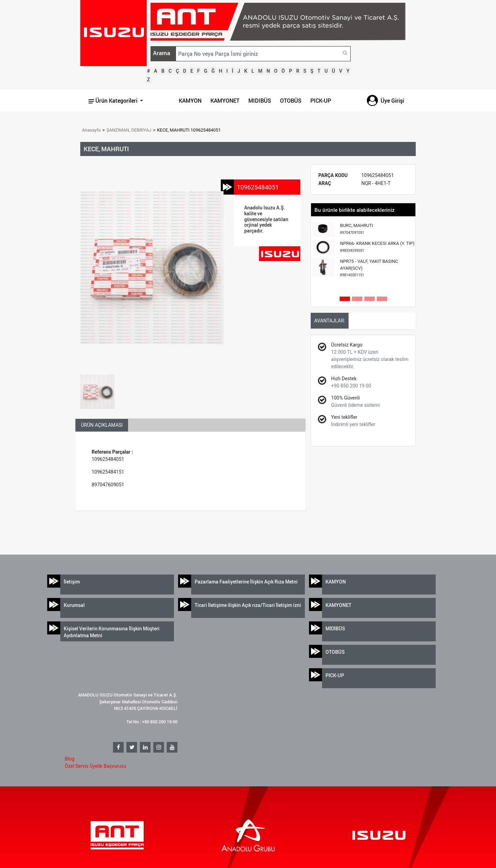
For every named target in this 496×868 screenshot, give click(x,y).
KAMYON (190, 101)
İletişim (72, 582)
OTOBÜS (291, 101)
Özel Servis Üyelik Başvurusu (95, 766)
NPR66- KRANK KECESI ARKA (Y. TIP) (377, 247)
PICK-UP (321, 101)
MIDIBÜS (260, 101)
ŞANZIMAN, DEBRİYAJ (129, 130)
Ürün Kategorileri (114, 101)
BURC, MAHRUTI (356, 229)
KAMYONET (225, 101)
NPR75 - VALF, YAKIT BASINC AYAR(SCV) (369, 268)
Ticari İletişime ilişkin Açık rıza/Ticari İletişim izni (248, 605)
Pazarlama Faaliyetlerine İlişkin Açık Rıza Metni (246, 582)
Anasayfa (91, 130)
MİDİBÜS (335, 628)
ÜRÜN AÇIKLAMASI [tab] (102, 425)
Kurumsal (74, 605)
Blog (70, 759)
